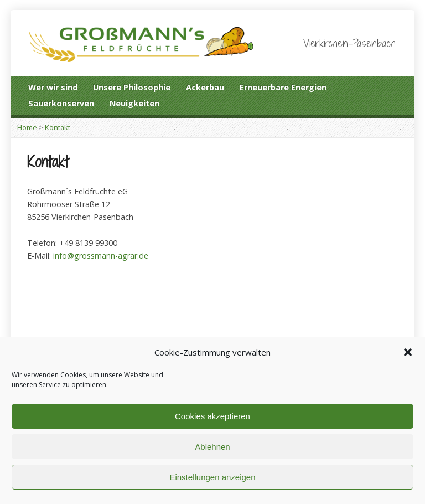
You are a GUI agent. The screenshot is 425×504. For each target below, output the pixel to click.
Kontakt (58, 127)
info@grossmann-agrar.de (101, 256)
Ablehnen (212, 447)
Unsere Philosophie (132, 87)
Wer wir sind (53, 87)
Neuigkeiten (134, 103)
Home (27, 127)
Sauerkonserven (61, 103)
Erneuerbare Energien (283, 87)
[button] (408, 352)
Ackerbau (205, 87)
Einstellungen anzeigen (212, 477)
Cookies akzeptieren (212, 416)
